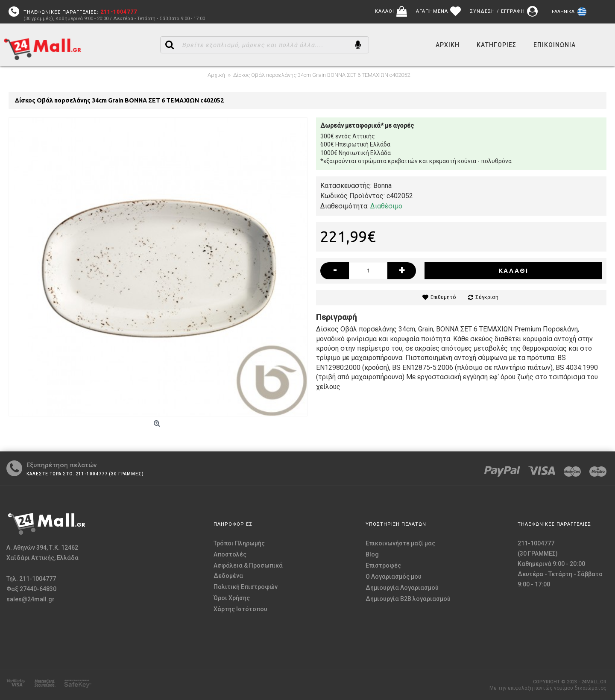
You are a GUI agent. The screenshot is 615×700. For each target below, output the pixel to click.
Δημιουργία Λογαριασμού (402, 588)
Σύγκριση (487, 297)
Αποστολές (230, 554)
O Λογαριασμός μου (394, 577)
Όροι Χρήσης (232, 598)
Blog (372, 554)
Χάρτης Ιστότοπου (240, 609)
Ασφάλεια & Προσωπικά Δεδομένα (248, 571)
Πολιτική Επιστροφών (246, 587)
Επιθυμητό (443, 297)
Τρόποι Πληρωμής (239, 543)
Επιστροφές (383, 565)
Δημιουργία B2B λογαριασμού (408, 599)
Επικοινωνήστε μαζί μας (400, 543)
